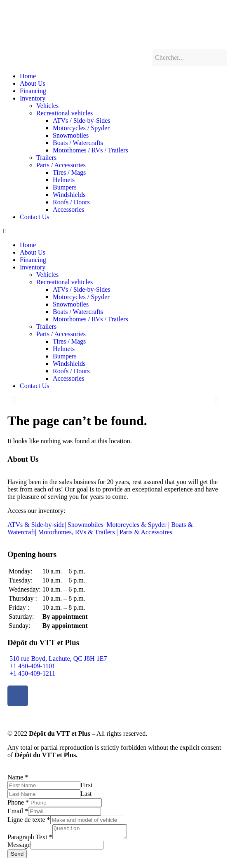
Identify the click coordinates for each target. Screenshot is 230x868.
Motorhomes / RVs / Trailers (90, 150)
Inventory (33, 98)
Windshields (69, 195)
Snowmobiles (71, 135)
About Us (33, 83)
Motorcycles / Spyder (81, 128)
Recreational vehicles (65, 113)
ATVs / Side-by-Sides (82, 120)
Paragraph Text (30, 839)
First (86, 785)
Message (19, 847)
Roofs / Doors (71, 202)
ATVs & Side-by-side (36, 525)
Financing (33, 91)
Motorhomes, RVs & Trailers (76, 532)
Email (18, 811)
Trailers (46, 158)
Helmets (64, 180)
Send (17, 856)
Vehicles (47, 106)
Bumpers (65, 187)
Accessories (68, 209)
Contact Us (35, 217)
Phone (18, 802)
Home (28, 76)
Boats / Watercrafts (78, 143)
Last (86, 794)
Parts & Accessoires (146, 532)
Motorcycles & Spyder (137, 525)
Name (18, 777)
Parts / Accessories (61, 165)
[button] (115, 231)
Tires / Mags (69, 172)
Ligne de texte (29, 820)
